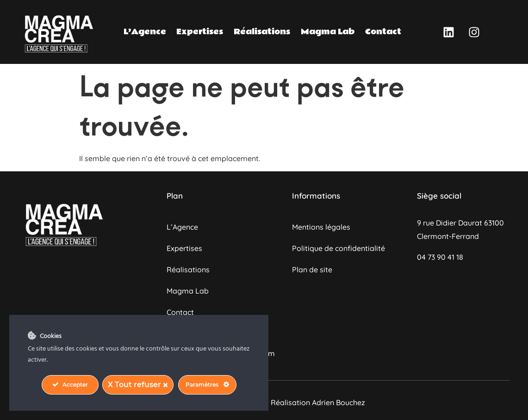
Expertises (200, 32)
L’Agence (145, 32)
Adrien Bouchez (339, 402)
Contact (383, 32)
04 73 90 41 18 (440, 257)
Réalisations (262, 32)
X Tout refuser (138, 385)
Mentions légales (321, 227)
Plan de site (312, 270)
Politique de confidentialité (339, 248)
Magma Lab (328, 32)
